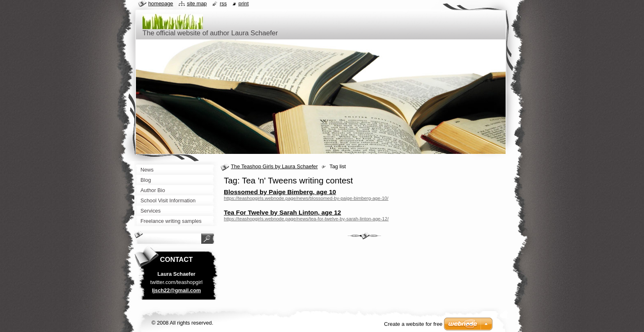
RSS (223, 3)
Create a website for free (413, 324)
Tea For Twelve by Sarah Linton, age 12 (282, 212)
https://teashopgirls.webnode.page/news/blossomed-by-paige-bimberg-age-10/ (306, 198)
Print (244, 3)
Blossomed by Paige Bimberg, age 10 (280, 192)
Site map (197, 3)
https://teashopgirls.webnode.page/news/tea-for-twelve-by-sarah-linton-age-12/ (306, 219)
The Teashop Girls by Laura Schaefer (274, 166)
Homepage (161, 3)
